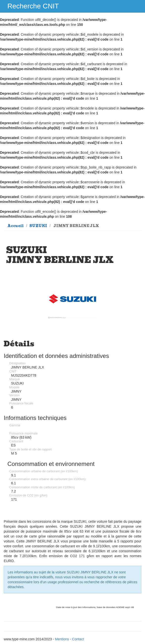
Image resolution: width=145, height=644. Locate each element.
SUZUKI (38, 226)
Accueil (16, 226)
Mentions (62, 639)
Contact (78, 639)
